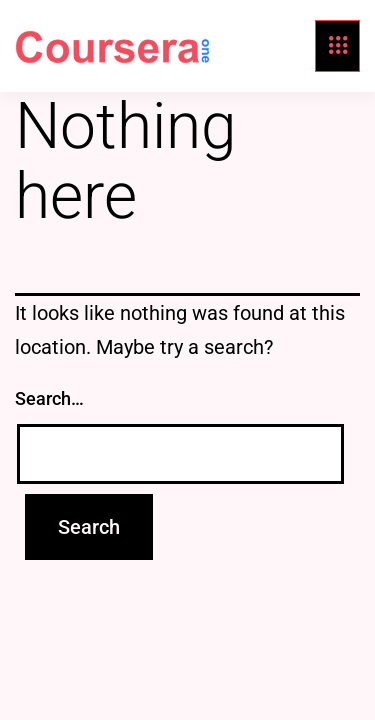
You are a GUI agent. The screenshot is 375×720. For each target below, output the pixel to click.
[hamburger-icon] (337, 46)
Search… (49, 398)
